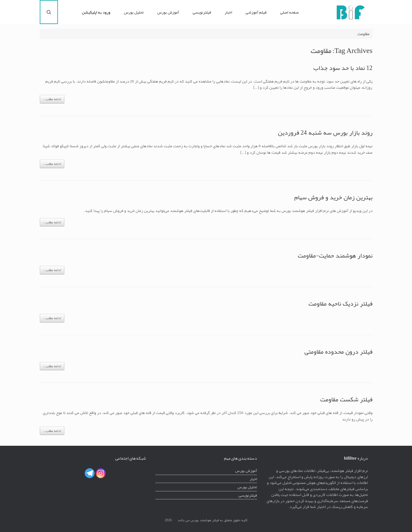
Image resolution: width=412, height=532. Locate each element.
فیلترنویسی (202, 12)
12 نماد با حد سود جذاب (343, 68)
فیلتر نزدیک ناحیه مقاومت (341, 303)
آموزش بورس (168, 12)
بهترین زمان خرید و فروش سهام (333, 197)
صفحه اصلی (289, 12)
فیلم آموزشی (256, 12)
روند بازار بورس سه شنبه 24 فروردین (325, 132)
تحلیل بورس (134, 12)
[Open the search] (49, 12)
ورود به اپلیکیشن (96, 12)
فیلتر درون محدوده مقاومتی (339, 351)
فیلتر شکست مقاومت (346, 399)
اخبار (228, 12)
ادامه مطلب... (52, 99)
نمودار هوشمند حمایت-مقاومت (335, 255)
